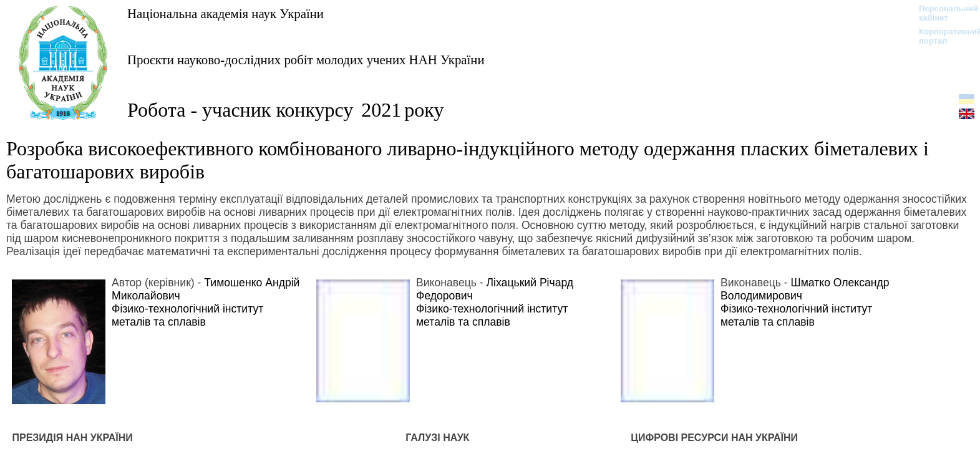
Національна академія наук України (226, 13)
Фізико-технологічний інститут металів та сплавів (187, 315)
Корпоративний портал (942, 36)
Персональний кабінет (942, 13)
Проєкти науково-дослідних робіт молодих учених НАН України (306, 60)
